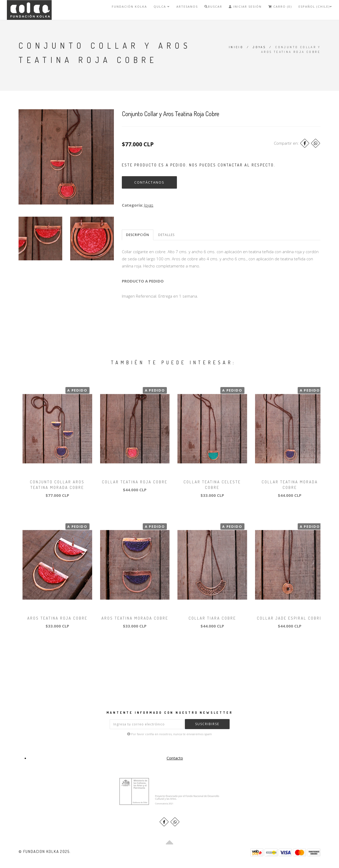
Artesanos (187, 6)
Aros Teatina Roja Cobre (57, 618)
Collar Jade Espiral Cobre (290, 618)
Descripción (138, 235)
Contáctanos (149, 182)
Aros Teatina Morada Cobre (135, 618)
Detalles (166, 235)
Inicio (236, 47)
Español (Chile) (315, 6)
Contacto (175, 758)
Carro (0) (280, 6)
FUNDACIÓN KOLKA (129, 6)
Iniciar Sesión (245, 6)
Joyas (259, 47)
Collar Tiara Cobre (212, 618)
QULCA (162, 6)
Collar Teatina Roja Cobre (135, 482)
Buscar (213, 6)
